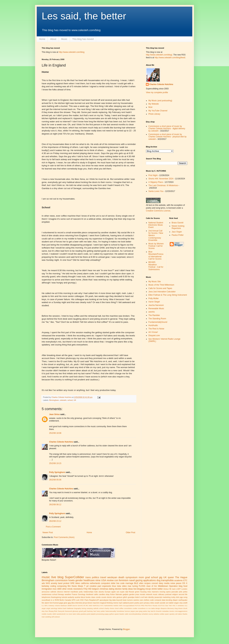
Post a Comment (53, 527)
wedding (48, 617)
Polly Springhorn (57, 472)
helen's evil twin (141, 597)
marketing (167, 597)
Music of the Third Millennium (161, 285)
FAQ (85, 589)
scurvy (151, 614)
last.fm (153, 611)
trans (88, 577)
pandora (84, 614)
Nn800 (116, 606)
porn (142, 603)
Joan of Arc (152, 586)
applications (149, 580)
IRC (87, 606)
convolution (128, 608)
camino (136, 600)
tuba (119, 586)
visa (181, 603)
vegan (176, 603)
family (125, 589)
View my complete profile (157, 92)
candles (102, 594)
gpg (69, 603)
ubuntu (101, 592)
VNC (174, 606)
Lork (78, 600)
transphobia (167, 580)
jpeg (141, 611)
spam (167, 614)
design (158, 608)
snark (157, 603)
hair (95, 611)
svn (167, 603)
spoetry (172, 614)
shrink (154, 589)
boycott (119, 600)
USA (104, 580)
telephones (46, 597)
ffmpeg (51, 611)
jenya (85, 603)
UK (75, 400)
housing (143, 592)
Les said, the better (84, 16)
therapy (61, 594)
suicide (162, 603)
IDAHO (80, 606)
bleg (181, 586)
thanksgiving (56, 597)
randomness (47, 594)
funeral (56, 603)
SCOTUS (161, 606)
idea (73, 603)
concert (155, 583)
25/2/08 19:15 (55, 463)
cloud (117, 608)
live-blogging (139, 589)
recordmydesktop (135, 614)
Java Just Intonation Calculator (162, 292)
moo (55, 589)
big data (112, 600)
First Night (153, 175)
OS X (185, 583)
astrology (54, 608)
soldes (162, 614)
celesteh (63, 400)
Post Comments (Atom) (64, 537)
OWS (121, 606)
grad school (151, 577)
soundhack (46, 600)
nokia (78, 614)
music (46, 577)
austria (77, 597)
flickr (150, 107)
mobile (44, 614)
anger (44, 608)
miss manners (153, 592)
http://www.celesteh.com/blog (72, 52)
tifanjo (80, 586)
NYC (102, 606)
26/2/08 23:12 (55, 521)
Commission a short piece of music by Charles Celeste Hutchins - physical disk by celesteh (167, 137)
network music (152, 594)
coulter (135, 608)
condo (98, 597)
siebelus (156, 614)
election (118, 589)
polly (81, 592)
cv (147, 608)
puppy (107, 614)
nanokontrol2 (61, 614)
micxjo (148, 589)
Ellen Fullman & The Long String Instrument (168, 295)
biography (78, 608)
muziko (49, 614)
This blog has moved (83, 39)
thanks (185, 614)
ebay (108, 594)
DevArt (75, 606)
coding (53, 586)
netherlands (95, 583)
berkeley (45, 586)
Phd (146, 606)
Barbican (64, 606)
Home (42, 39)
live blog (57, 577)
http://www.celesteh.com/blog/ (159, 55)
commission (61, 580)
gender (79, 580)
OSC (82, 600)
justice (145, 611)
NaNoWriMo (109, 606)
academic (178, 580)
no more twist (71, 614)
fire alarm (45, 603)
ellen (141, 583)
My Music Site (155, 282)
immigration (47, 589)
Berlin (62, 600)
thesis (74, 586)
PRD (143, 606)
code (152, 600)
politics (95, 577)
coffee (121, 608)
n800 (59, 589)
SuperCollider (74, 577)
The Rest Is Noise (156, 329)
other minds (67, 589)
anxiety (54, 583)
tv (52, 600)
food (185, 586)
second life (183, 594)
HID (90, 589)
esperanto (107, 586)
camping (90, 608)
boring (84, 608)
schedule (145, 614)
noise (173, 583)
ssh (176, 614)
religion (175, 594)
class (93, 597)
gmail (81, 611)
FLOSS (142, 586)
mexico (172, 611)
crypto (122, 592)
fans (47, 611)
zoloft (185, 603)
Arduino (57, 606)
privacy (147, 603)
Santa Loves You (156, 191)
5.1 (43, 606)
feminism (124, 580)
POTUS (138, 606)
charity (107, 608)
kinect (90, 603)
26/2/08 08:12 (55, 505)
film (69, 586)
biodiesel (90, 594)
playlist (93, 614)
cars (141, 600)
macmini (96, 603)
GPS (73, 600)
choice (112, 608)
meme (116, 603)
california (85, 583)
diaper (175, 600)
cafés (96, 594)
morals (142, 594)
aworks (152, 312)
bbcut (83, 597)
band (60, 583)
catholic (53, 592)
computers (106, 583)
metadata (165, 611)
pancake (175, 592)
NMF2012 (96, 606)
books (88, 597)
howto (71, 580)
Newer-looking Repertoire (178, 227)
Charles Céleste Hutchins (61, 442)
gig (161, 577)
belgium (96, 589)
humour (127, 611)
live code (120, 583)
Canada (68, 600)
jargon (133, 611)
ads (43, 583)
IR (84, 606)
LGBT (178, 589)
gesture (119, 597)
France (75, 594)
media (167, 583)
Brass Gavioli (178, 223)
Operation (173, 586)
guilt (85, 611)
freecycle (61, 611)
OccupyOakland (129, 606)
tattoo (180, 614)
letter (113, 583)
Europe (108, 592)
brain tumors (128, 600)
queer (171, 577)
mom (141, 577)
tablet (171, 603)
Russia (155, 606)
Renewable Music (156, 309)
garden (132, 594)
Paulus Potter (178, 235)
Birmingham (54, 400)
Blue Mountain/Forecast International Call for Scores (156, 255)
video (124, 586)
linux (114, 586)
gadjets (126, 594)
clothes (146, 600)
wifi (53, 617)
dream (180, 608)
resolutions (78, 589)
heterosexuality (111, 611)
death (121, 577)
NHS (48, 583)
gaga (61, 603)
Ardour (166, 589)
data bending (167, 600)
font (51, 603)
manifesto (74, 592)
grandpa (131, 597)
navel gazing (136, 580)
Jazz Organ (177, 232)
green (137, 592)
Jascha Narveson (156, 305)
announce (46, 592)
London (184, 589)
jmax (137, 594)
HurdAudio (153, 325)
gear (66, 603)
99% (46, 606)
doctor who (111, 597)
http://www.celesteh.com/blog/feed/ (170, 58)
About (53, 39)
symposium (131, 577)
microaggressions (181, 611)
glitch (125, 597)
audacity (71, 597)
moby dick (175, 597)
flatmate (119, 594)
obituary (161, 594)
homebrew (120, 611)
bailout (60, 608)
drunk (185, 608)
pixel (89, 614)
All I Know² (153, 332)
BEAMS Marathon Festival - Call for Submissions (156, 266)
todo (96, 592)
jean (137, 611)
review (110, 580)
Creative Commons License (158, 211)
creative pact (95, 586)
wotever (57, 617)
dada (153, 608)
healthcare (89, 580)
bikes (78, 583)
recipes (148, 583)
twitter (160, 589)
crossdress (142, 608)
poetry (137, 603)
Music (64, 39)
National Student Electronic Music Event (156, 225)
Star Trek (168, 606)
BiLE (136, 583)
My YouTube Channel (158, 111)
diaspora (164, 608)
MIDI (91, 606)
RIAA (150, 606)
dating (111, 589)
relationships (88, 592)
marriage (129, 583)
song (185, 597)
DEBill (70, 606)
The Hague (181, 577)
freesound (68, 611)
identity (151, 597)
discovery (171, 608)
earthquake (183, 600)
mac (129, 586)
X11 (186, 606)
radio (126, 614)
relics (152, 603)
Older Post (130, 533)
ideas (130, 589)
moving (162, 592)
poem (132, 603)
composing (62, 586)
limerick (159, 611)
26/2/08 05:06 (55, 480)
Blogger (126, 629)
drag (176, 608)
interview (79, 603)
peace (179, 583)
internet (67, 592)
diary (161, 583)
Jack (174, 589)
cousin (104, 597)
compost (158, 600)
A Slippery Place (156, 182)
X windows (180, 606)
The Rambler (154, 315)
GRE (72, 583)
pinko (185, 592)
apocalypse (104, 600)
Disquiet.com (154, 335)
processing (100, 614)
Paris (87, 600)
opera (168, 592)
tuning (135, 586)
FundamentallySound (158, 322)
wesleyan (112, 577)
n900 (54, 614)
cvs (149, 608)
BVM (57, 600)
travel (103, 577)
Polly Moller (154, 298)
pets (181, 592)
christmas (104, 589)
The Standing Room (157, 319)
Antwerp (51, 606)
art (87, 586)
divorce (60, 592)
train (43, 617)
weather (68, 594)
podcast (168, 594)
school (70, 400)
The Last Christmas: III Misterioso (163, 185)
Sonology (82, 594)
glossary (76, 611)
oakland (126, 603)
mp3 (120, 603)
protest (66, 583)
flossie (132, 592)
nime (98, 580)
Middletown (163, 586)
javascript (158, 597)
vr (54, 600)
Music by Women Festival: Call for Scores (156, 246)
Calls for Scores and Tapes (160, 288)
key (149, 611)
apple (114, 592)
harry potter (101, 611)
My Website (154, 104)
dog (159, 580)
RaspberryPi (94, 600)
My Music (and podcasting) (160, 101)
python (112, 614)
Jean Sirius (54, 414)
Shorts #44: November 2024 (161, 179)
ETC (185, 580)
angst (48, 608)
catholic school (98, 608)
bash (65, 608)
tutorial (64, 597)
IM (170, 589)
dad (127, 592)
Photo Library (154, 114)
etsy (43, 611)
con (116, 580)
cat (118, 592)
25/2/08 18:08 (55, 433)
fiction (113, 594)
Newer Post (48, 533)
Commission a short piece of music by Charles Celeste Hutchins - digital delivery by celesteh (167, 129)
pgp (181, 597)
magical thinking (106, 603)
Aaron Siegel (154, 302)
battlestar (70, 608)
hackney (90, 611)
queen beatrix (119, 614)
